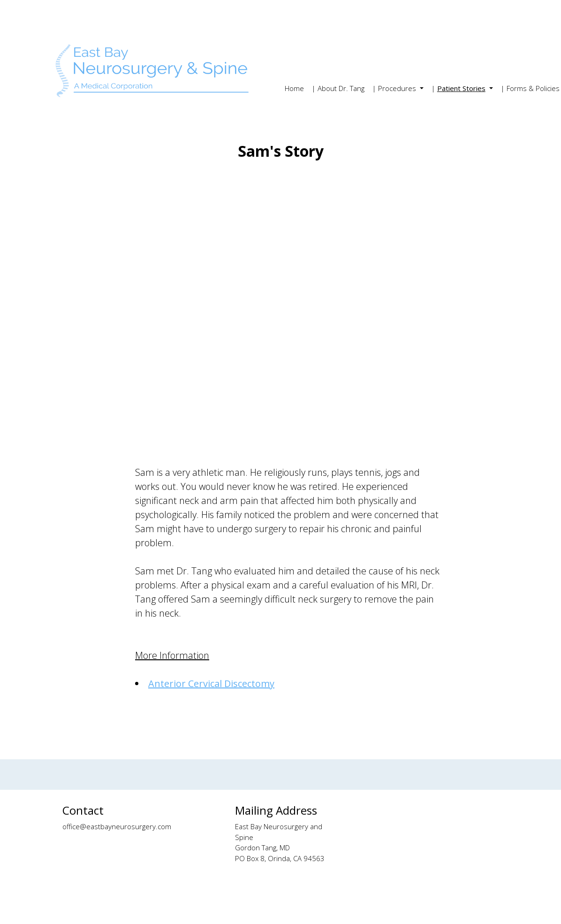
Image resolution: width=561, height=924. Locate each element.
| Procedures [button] (395, 88)
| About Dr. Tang (338, 88)
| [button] (459, 88)
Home (294, 88)
